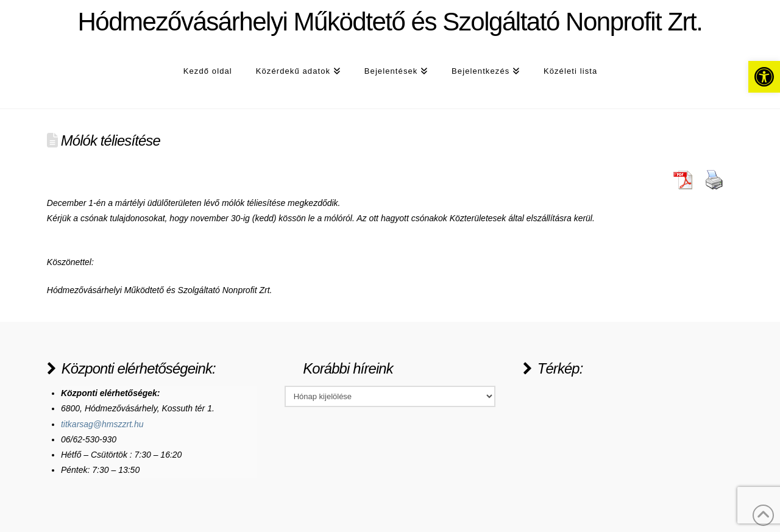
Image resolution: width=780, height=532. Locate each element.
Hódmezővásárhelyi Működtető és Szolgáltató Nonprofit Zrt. (390, 22)
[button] (764, 77)
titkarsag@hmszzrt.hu (102, 424)
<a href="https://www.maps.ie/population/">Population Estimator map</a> (614, 431)
